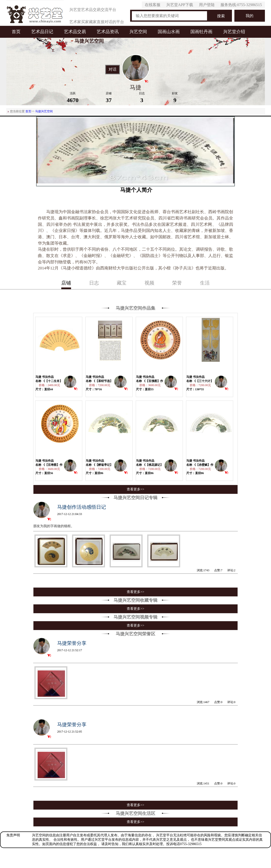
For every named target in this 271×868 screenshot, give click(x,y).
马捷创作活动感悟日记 (82, 507)
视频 (149, 283)
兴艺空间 (138, 32)
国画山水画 (169, 32)
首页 (16, 32)
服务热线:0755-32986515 (241, 5)
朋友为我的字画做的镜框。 (54, 526)
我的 (250, 16)
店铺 (66, 283)
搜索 (221, 16)
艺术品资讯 (108, 32)
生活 (205, 283)
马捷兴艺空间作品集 (135, 308)
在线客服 (153, 5)
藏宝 (122, 283)
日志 (94, 283)
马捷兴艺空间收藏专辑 (135, 600)
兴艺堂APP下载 (180, 5)
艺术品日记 (42, 32)
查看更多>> (135, 489)
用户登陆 (207, 5)
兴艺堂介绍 (234, 32)
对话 (113, 69)
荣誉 (177, 283)
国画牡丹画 (201, 32)
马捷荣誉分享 (72, 643)
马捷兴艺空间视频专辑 (135, 617)
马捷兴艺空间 (44, 111)
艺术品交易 (75, 32)
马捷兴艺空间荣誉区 (135, 634)
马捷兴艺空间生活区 (135, 813)
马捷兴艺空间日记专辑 (135, 498)
